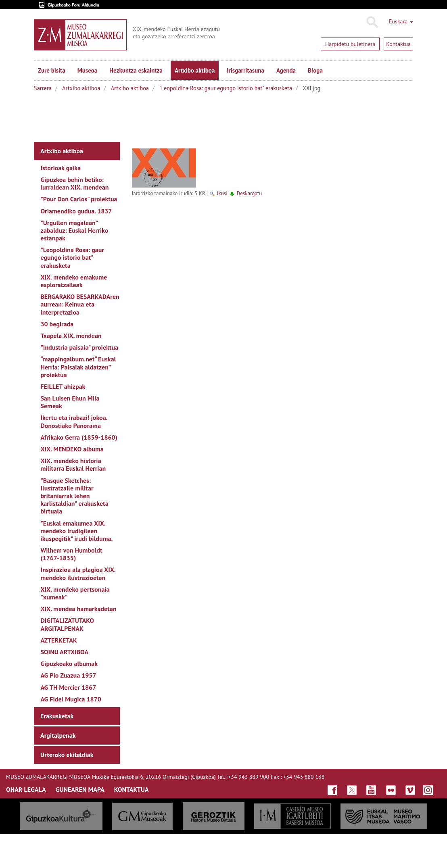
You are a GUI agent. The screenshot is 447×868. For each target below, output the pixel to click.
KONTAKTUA (132, 789)
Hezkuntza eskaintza (136, 70)
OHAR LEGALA (26, 789)
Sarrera (43, 88)
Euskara (401, 21)
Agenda (286, 70)
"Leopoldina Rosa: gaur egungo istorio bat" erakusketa (226, 88)
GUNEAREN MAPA (80, 789)
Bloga (315, 70)
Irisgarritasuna (245, 70)
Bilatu (372, 22)
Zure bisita (52, 70)
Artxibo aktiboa (195, 70)
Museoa (87, 70)
